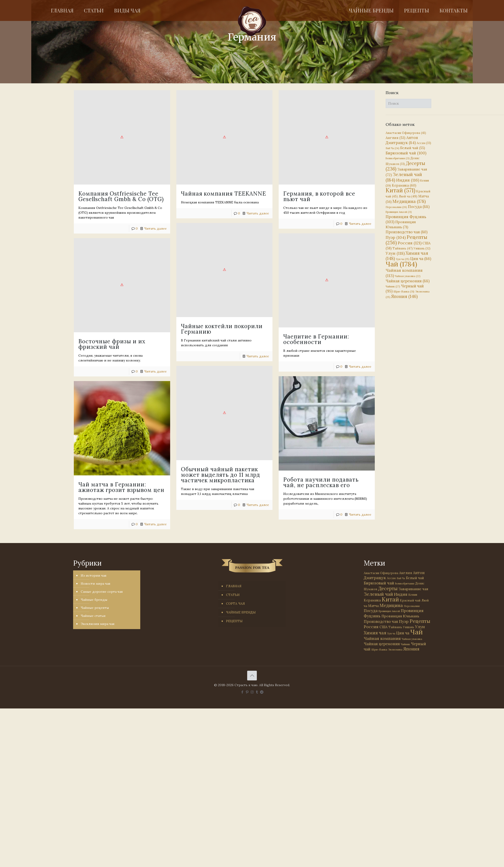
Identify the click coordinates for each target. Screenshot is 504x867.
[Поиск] (408, 103)
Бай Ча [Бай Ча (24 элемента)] (392, 148)
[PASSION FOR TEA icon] (262, 692)
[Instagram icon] (252, 692)
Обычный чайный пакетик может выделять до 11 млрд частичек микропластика (218, 461)
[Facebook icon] (242, 692)
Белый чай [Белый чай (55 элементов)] (412, 148)
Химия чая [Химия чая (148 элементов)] (407, 256)
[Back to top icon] (252, 676)
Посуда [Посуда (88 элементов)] (419, 207)
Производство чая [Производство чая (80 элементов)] (407, 232)
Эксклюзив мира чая (98, 624)
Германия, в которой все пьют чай (296, 196)
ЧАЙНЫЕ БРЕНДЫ (241, 612)
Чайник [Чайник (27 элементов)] (393, 286)
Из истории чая (94, 575)
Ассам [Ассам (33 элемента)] (424, 143)
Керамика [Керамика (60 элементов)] (404, 185)
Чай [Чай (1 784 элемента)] (401, 264)
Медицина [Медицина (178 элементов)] (409, 201)
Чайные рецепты (95, 608)
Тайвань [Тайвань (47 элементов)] (403, 248)
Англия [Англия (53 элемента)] (395, 138)
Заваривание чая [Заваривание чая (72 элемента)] (413, 589)
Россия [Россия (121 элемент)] (410, 243)
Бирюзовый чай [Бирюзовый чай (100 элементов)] (406, 153)
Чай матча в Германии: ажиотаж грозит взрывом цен (121, 475)
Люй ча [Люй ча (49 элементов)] (408, 196)
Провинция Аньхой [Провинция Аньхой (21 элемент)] (399, 212)
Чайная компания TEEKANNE (212, 194)
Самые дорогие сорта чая (102, 592)
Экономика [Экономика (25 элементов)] (395, 650)
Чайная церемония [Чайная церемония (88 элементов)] (408, 281)
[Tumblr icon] (257, 692)
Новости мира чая (96, 584)
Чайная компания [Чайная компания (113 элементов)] (382, 638)
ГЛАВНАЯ (234, 586)
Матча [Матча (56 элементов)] (373, 606)
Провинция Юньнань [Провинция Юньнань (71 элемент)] (400, 616)
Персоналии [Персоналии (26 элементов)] (396, 207)
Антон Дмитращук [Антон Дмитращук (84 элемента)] (402, 140)
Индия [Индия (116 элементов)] (408, 180)
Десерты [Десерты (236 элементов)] (388, 588)
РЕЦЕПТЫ (234, 621)
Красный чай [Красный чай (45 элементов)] (410, 600)
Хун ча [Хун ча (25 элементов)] (403, 259)
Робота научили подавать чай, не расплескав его (289, 466)
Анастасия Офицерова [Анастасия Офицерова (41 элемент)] (406, 133)
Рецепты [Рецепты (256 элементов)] (406, 240)
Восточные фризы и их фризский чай (112, 340)
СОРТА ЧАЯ (235, 604)
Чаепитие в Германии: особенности (293, 332)
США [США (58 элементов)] (383, 627)
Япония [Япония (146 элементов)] (404, 296)
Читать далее (155, 228)
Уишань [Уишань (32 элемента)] (422, 248)
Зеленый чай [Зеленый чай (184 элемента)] (404, 177)
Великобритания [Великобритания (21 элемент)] (398, 158)
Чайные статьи (93, 616)
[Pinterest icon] (247, 692)
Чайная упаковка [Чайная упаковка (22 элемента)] (408, 276)
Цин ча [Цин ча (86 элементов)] (421, 259)
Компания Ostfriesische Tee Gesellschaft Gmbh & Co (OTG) (121, 196)
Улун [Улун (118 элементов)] (395, 253)
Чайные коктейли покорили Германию (210, 322)
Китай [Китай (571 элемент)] (400, 190)
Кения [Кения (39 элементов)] (413, 595)
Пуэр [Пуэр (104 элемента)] (396, 237)
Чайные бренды (94, 600)
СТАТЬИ (233, 595)
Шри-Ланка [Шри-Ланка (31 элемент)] (404, 291)
